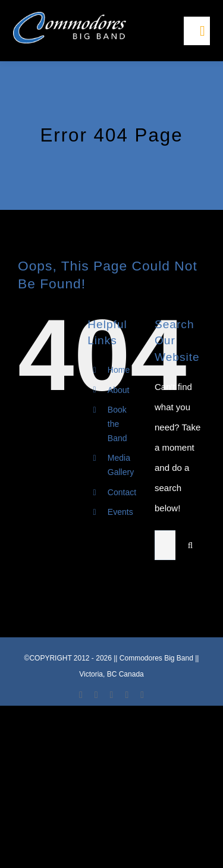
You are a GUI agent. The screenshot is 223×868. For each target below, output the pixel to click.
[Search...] (165, 545)
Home (119, 370)
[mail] (127, 695)
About (119, 390)
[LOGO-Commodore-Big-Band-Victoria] (70, 16)
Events (120, 512)
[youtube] (96, 695)
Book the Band (117, 424)
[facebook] (81, 695)
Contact (122, 492)
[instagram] (112, 695)
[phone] (142, 695)
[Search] (190, 545)
